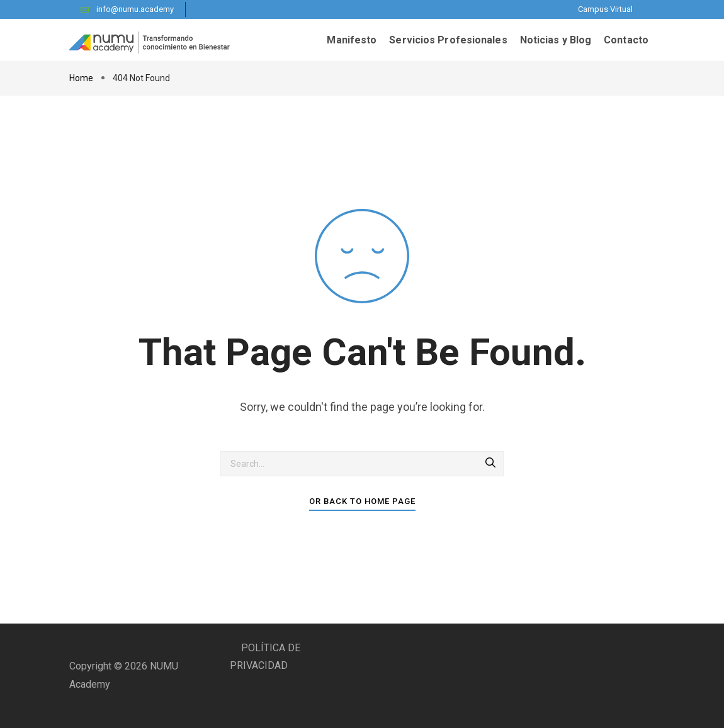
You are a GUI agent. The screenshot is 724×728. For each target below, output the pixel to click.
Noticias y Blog (556, 40)
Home (82, 78)
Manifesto (352, 40)
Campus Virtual (605, 9)
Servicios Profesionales (448, 40)
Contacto (626, 40)
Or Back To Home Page (362, 501)
